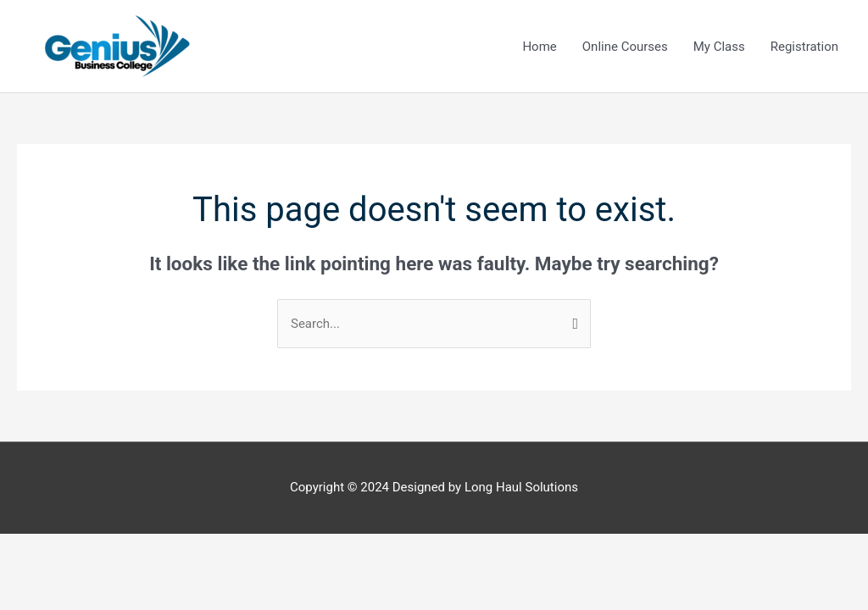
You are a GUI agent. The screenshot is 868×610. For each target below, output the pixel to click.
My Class (719, 47)
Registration (804, 47)
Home (539, 47)
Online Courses (625, 47)
